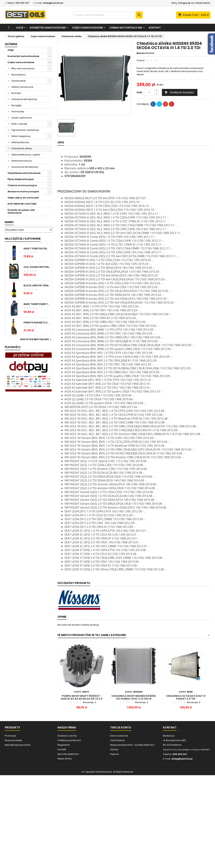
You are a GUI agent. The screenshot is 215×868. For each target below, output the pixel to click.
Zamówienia (117, 740)
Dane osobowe (119, 736)
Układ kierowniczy (22, 161)
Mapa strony (65, 759)
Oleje (20, 28)
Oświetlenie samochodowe (24, 173)
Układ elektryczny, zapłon (26, 155)
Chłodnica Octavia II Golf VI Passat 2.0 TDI (186, 697)
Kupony (115, 754)
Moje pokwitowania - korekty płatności (132, 745)
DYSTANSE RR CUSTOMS (22, 204)
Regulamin (64, 745)
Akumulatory (18, 75)
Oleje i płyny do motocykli (23, 198)
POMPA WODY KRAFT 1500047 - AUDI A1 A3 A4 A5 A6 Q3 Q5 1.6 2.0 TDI (82, 699)
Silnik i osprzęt (19, 124)
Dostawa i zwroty (67, 736)
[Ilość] (149, 92)
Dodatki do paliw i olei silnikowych (21, 211)
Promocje (10, 736)
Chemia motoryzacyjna (126, 28)
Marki (9, 222)
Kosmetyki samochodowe (48, 28)
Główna (11, 44)
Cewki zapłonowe (22, 118)
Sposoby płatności (68, 754)
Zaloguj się (184, 3)
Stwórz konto (203, 3)
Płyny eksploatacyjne (21, 179)
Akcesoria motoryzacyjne (23, 192)
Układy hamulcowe (22, 87)
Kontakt (155, 28)
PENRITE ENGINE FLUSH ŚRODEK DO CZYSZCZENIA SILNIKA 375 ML (37, 323)
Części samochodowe (87, 28)
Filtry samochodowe (23, 68)
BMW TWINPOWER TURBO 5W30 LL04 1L (37, 304)
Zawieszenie (19, 81)
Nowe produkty (13, 740)
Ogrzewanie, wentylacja (25, 130)
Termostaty (18, 112)
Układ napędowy (21, 136)
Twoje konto (121, 727)
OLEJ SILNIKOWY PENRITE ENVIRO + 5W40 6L (37, 267)
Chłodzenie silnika (22, 148)
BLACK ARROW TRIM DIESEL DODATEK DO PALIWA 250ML (37, 285)
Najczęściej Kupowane (23, 239)
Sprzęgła (16, 105)
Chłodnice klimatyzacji (24, 99)
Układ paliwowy (20, 142)
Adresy (114, 749)
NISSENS (150, 53)
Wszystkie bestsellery (36, 339)
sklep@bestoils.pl (53, 3)
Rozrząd (16, 93)
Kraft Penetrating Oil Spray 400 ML (37, 249)
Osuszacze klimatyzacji (25, 167)
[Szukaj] (108, 15)
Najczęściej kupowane (18, 745)
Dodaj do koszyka (179, 92)
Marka (141, 53)
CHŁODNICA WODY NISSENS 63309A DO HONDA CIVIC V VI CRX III (134, 697)
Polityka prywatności (69, 740)
